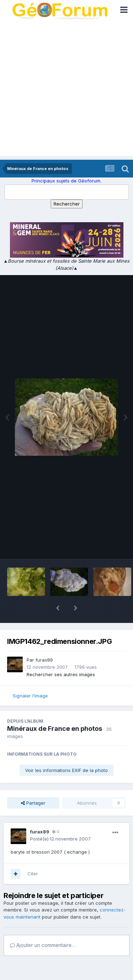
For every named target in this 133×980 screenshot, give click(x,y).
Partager (33, 784)
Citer (33, 855)
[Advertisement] (66, 90)
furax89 (44, 641)
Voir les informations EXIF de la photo (66, 752)
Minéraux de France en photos (55, 710)
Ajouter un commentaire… (43, 927)
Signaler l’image (30, 677)
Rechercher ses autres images (61, 656)
